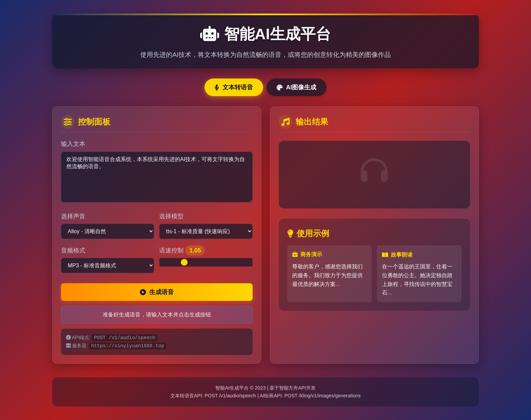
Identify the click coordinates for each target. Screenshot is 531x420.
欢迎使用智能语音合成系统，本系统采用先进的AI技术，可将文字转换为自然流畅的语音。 (157, 177)
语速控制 (182, 250)
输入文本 (73, 144)
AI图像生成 (297, 87)
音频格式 (73, 250)
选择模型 (171, 216)
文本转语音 (234, 87)
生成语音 (157, 292)
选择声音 (73, 216)
